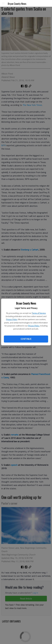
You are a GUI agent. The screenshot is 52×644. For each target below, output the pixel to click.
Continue (26, 339)
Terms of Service (39, 313)
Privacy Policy (12, 319)
